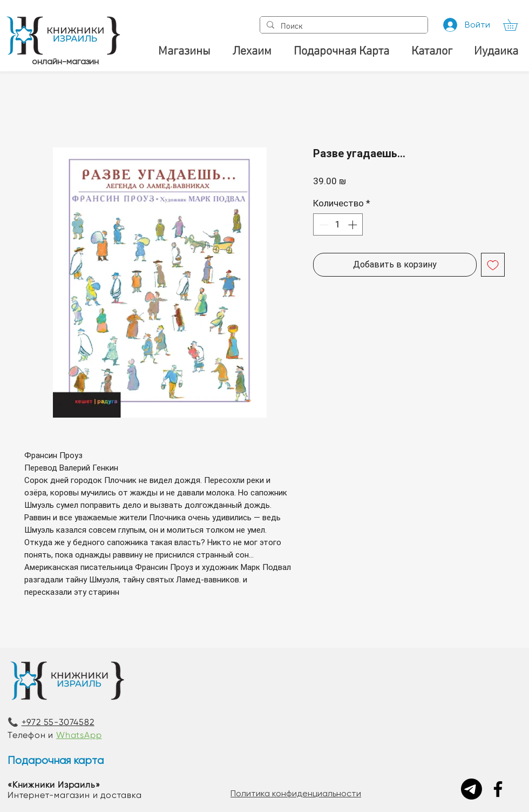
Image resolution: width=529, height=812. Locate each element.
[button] (516, 25)
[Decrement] (323, 225)
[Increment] (354, 225)
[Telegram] (472, 789)
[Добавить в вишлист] (493, 265)
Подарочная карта (56, 760)
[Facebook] (498, 789)
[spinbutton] (338, 225)
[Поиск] (343, 27)
